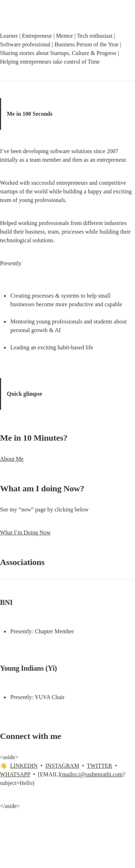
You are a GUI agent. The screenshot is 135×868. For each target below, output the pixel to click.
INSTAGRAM (62, 766)
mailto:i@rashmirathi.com (92, 774)
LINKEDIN (24, 766)
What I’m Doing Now (25, 532)
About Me (12, 459)
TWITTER (99, 766)
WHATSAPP (15, 774)
